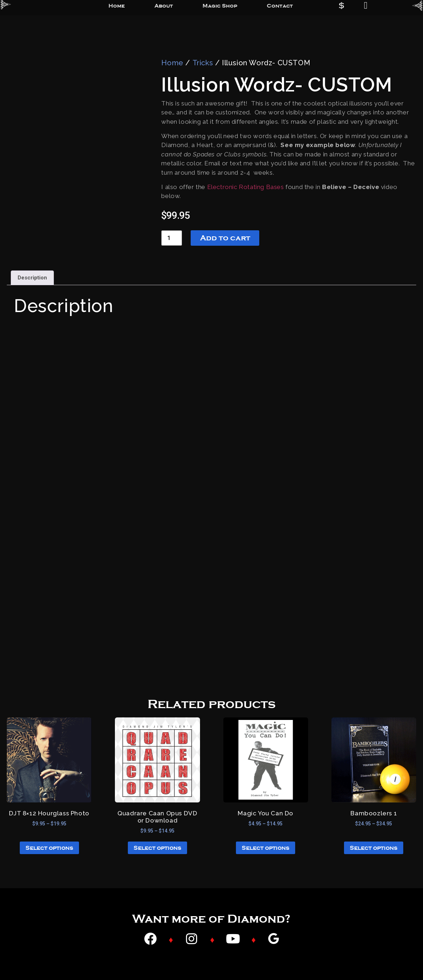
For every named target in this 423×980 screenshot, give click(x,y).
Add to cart (225, 238)
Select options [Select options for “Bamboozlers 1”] (374, 848)
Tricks (203, 63)
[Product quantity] (172, 238)
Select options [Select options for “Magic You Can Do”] (266, 848)
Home (172, 63)
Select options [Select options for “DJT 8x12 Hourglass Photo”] (49, 848)
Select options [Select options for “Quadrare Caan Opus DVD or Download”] (157, 848)
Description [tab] (32, 278)
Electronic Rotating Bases (246, 187)
